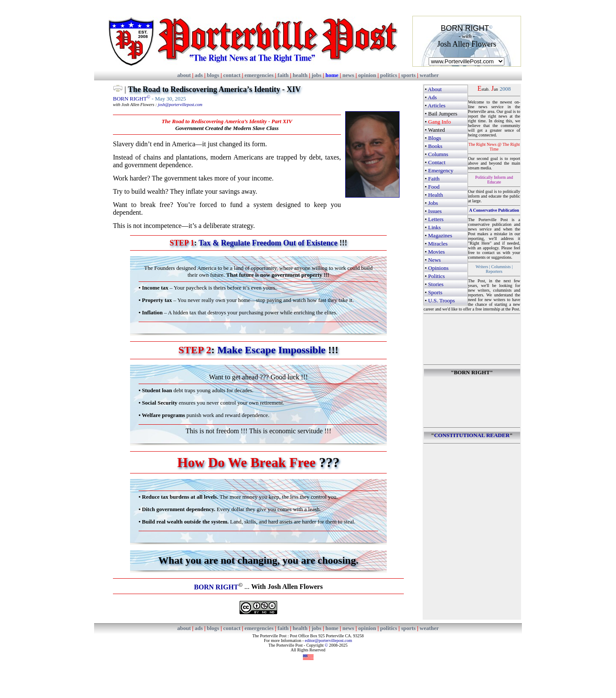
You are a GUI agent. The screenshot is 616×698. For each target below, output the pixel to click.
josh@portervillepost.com (180, 105)
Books (435, 146)
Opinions (438, 268)
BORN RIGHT (132, 99)
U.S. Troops (442, 300)
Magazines (440, 235)
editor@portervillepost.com (328, 640)
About (435, 89)
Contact (437, 162)
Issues (435, 211)
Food (434, 187)
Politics (437, 276)
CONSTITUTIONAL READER (472, 435)
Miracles (438, 244)
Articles (437, 105)
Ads (432, 97)
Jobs (433, 203)
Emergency (441, 170)
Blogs (435, 138)
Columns (438, 154)
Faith (434, 179)
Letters (436, 219)
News (435, 260)
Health (436, 195)
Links (435, 227)
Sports (435, 292)
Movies (437, 252)
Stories (436, 284)
